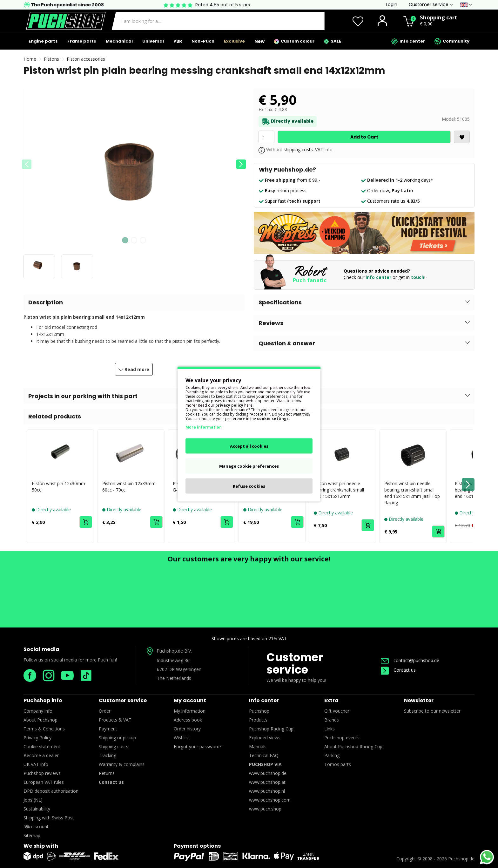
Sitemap (32, 835)
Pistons (51, 59)
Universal (153, 41)
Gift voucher (337, 711)
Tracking (108, 755)
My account (190, 700)
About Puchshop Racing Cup (353, 746)
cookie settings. (273, 419)
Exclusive (234, 41)
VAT (319, 149)
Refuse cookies (249, 486)
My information (190, 711)
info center (378, 277)
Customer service (295, 663)
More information (204, 427)
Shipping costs (114, 746)
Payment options (197, 846)
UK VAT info (36, 764)
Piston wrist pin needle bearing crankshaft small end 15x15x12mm (339, 490)
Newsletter (419, 700)
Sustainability (37, 809)
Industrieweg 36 (173, 660)
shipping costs (298, 149)
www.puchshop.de (268, 773)
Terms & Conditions (44, 729)
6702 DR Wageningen (179, 669)
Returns (107, 773)
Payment (108, 729)
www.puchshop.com (270, 800)
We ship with (41, 846)
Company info (38, 711)
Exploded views (265, 738)
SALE (333, 41)
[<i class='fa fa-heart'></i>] (462, 137)
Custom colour (294, 41)
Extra (331, 700)
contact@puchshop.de (410, 660)
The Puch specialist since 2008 (67, 5)
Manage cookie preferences (249, 466)
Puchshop (259, 711)
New (259, 41)
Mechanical (119, 41)
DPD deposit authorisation (51, 791)
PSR (178, 41)
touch (418, 277)
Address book (188, 720)
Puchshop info (43, 700)
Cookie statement (42, 746)
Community (452, 41)
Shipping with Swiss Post (49, 818)
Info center (408, 41)
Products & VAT (115, 720)
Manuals (258, 746)
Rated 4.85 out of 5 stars (223, 5)
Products (258, 720)
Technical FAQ (264, 755)
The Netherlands (174, 678)
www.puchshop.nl (267, 791)
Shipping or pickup (117, 738)
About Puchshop (40, 720)
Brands (332, 720)
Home (30, 59)
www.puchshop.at (267, 782)
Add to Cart (364, 137)
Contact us (398, 670)
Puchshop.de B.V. (174, 651)
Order (105, 711)
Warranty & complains (122, 764)
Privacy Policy (37, 738)
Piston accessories (86, 59)
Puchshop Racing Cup (271, 729)
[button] (241, 164)
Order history (187, 729)
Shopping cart (438, 17)
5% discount (36, 827)
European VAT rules (44, 782)
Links (330, 729)
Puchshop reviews (42, 773)
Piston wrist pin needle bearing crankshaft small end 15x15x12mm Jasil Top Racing (412, 493)
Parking (332, 755)
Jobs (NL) (33, 800)
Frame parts (82, 41)
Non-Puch (203, 41)
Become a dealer (41, 755)
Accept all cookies (249, 446)
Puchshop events (342, 738)
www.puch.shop (265, 809)
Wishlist (182, 738)
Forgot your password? (198, 746)
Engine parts (43, 41)
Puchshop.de (461, 859)
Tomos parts (338, 764)
